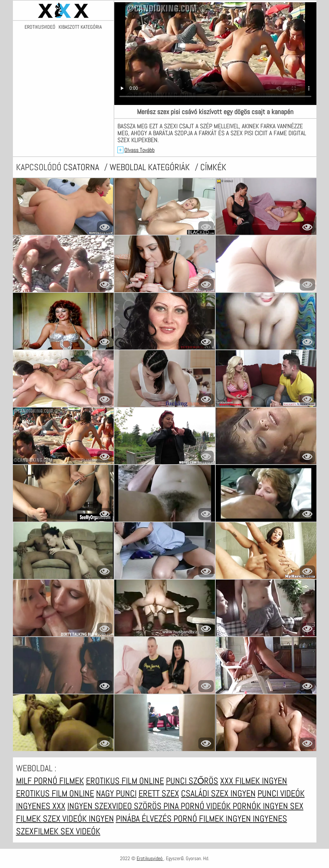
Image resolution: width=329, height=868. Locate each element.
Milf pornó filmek (50, 781)
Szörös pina (157, 806)
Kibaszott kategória (80, 27)
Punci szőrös (192, 781)
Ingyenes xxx (41, 806)
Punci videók (281, 793)
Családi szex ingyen (218, 793)
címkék (213, 167)
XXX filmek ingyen (254, 781)
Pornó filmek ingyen (213, 819)
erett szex (159, 793)
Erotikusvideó (40, 27)
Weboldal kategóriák (151, 167)
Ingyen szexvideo (101, 806)
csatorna (82, 167)
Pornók (248, 806)
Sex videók (80, 831)
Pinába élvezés (145, 819)
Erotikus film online (125, 781)
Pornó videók (207, 806)
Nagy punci (116, 793)
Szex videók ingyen (78, 819)
